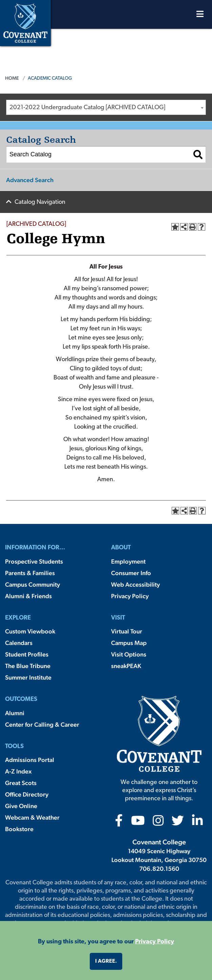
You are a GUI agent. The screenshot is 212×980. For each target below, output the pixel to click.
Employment (128, 561)
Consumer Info (131, 573)
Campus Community (33, 584)
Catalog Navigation (40, 202)
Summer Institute (28, 677)
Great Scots (21, 783)
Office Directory (27, 794)
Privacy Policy (130, 596)
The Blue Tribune (28, 666)
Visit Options (129, 654)
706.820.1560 (159, 869)
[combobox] (106, 107)
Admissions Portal (30, 760)
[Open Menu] (200, 16)
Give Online (21, 806)
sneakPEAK (126, 666)
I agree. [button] (106, 961)
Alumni (15, 713)
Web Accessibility (135, 584)
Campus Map (129, 643)
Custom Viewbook (30, 631)
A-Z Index (18, 771)
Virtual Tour (127, 631)
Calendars (19, 643)
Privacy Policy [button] (155, 942)
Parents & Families (30, 573)
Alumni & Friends (28, 596)
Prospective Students (34, 561)
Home (12, 78)
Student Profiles (27, 654)
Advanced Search (30, 180)
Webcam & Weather (32, 817)
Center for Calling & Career (42, 724)
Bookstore (19, 829)
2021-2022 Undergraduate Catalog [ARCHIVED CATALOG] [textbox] (87, 108)
